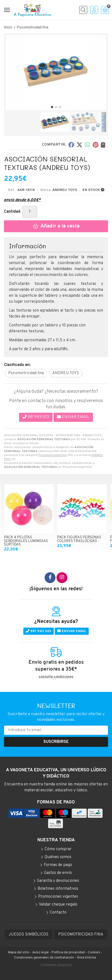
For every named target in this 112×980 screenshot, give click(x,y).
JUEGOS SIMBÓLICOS (28, 934)
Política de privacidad (68, 952)
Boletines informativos (58, 889)
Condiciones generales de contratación (44, 958)
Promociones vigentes (58, 897)
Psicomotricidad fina (52, 455)
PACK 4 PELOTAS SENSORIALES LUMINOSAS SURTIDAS (26, 541)
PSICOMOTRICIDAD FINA (81, 934)
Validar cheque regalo (58, 905)
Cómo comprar (58, 849)
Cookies (94, 952)
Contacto (58, 912)
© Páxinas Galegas (56, 965)
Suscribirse (56, 742)
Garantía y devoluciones (58, 881)
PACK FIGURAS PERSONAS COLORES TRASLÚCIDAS (79, 539)
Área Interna (86, 958)
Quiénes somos (58, 857)
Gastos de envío (58, 873)
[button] (52, 107)
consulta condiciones (56, 677)
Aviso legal (40, 952)
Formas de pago (58, 865)
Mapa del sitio (19, 952)
